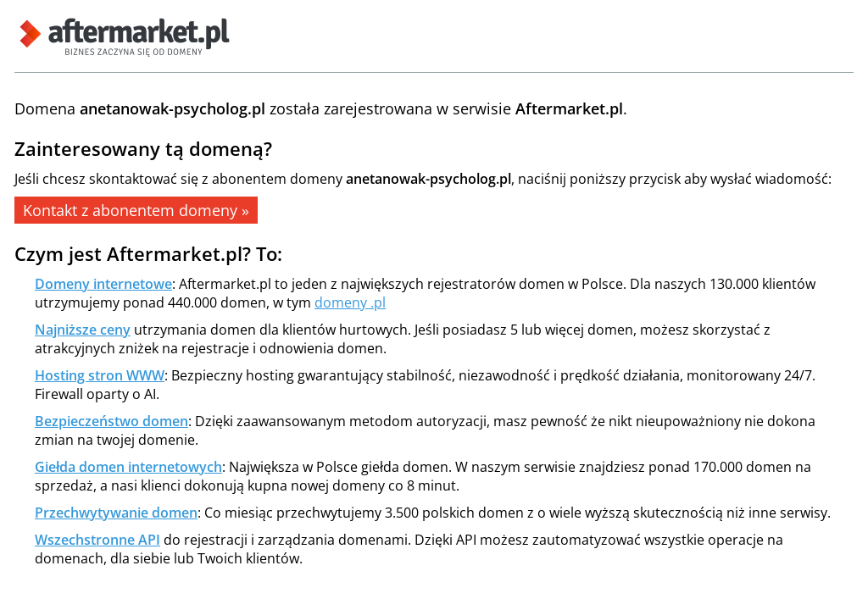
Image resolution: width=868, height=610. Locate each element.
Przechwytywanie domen (116, 513)
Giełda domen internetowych (128, 467)
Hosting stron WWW (100, 375)
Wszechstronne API (97, 540)
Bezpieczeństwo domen (111, 421)
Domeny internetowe (103, 284)
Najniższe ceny (83, 330)
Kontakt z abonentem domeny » (136, 210)
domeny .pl (350, 302)
